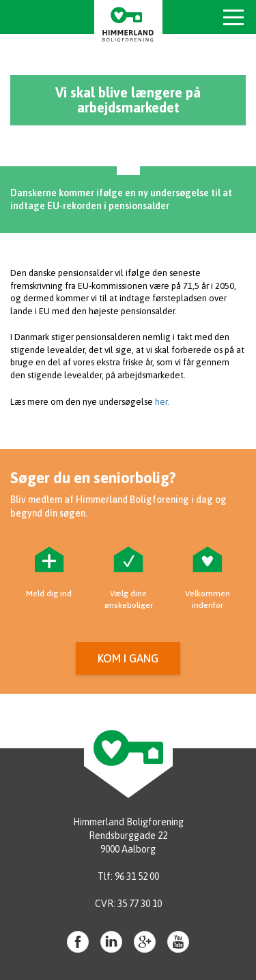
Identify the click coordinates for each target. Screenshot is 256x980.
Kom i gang (128, 658)
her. (162, 402)
